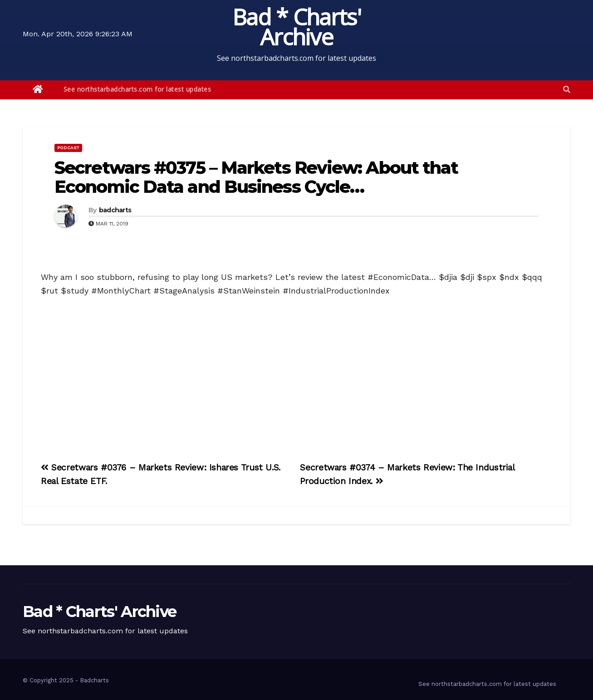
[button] (567, 90)
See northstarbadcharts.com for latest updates (137, 89)
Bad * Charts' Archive (296, 27)
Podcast (68, 148)
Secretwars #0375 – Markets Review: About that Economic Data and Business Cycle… (256, 177)
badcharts (115, 210)
